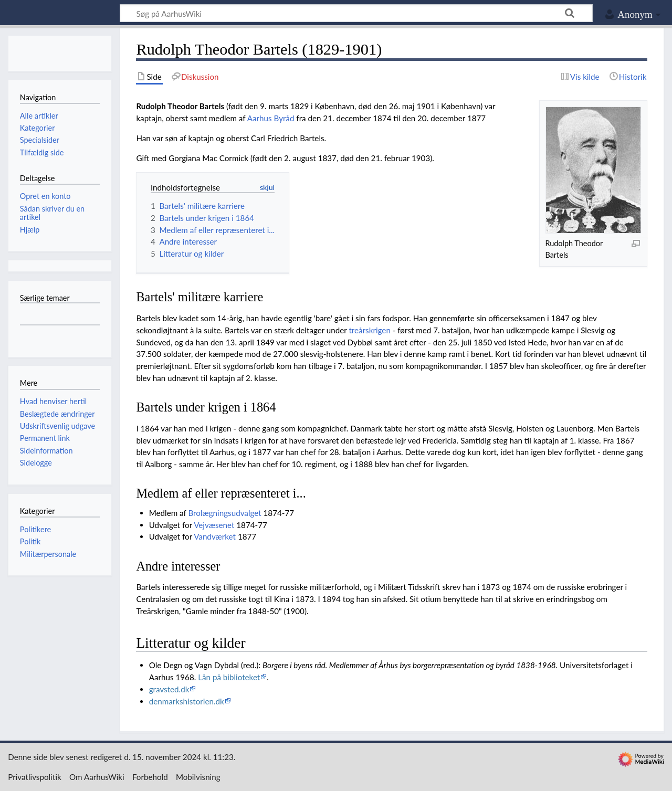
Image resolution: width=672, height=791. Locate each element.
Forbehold (150, 777)
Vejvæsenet (214, 525)
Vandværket (215, 536)
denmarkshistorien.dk (187, 701)
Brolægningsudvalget (224, 513)
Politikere (35, 529)
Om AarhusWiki (97, 777)
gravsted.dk (169, 689)
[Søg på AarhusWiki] (356, 13)
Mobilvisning (198, 777)
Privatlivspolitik (35, 777)
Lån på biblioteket (229, 677)
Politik (30, 541)
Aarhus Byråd (271, 118)
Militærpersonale (48, 554)
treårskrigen (369, 330)
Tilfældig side (42, 152)
